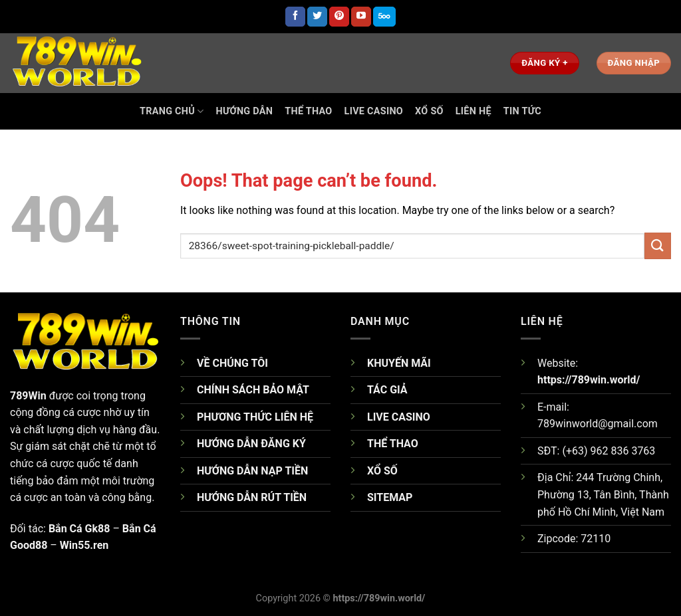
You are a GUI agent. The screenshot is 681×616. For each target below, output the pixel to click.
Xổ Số (429, 111)
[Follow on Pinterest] (339, 17)
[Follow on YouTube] (361, 17)
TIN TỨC (522, 111)
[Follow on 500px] (384, 17)
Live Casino (374, 111)
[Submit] (658, 246)
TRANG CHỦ (172, 111)
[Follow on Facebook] (295, 17)
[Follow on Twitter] (317, 17)
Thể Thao (308, 111)
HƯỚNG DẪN (245, 111)
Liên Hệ (474, 111)
